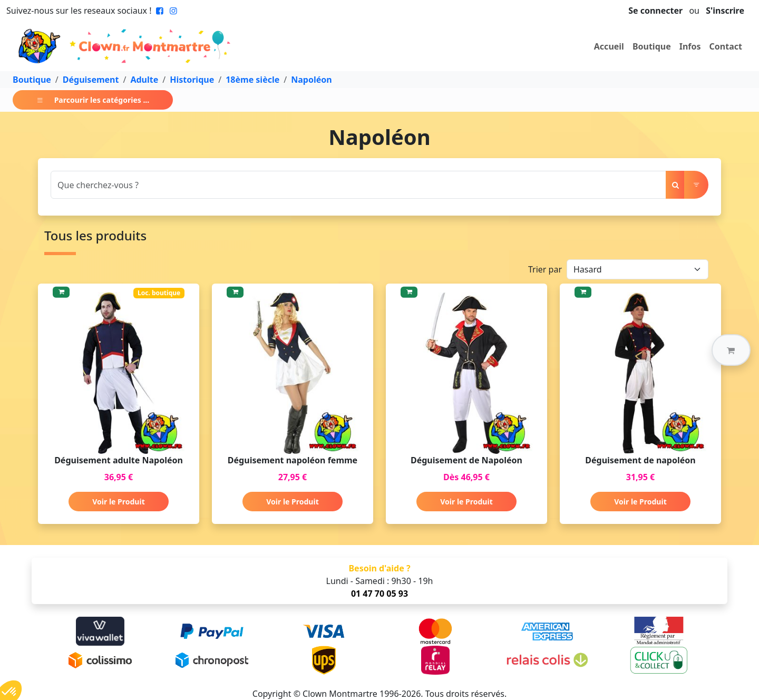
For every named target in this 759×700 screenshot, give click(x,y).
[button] (731, 350)
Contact (726, 46)
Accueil (609, 46)
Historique (192, 80)
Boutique (652, 46)
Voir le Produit (118, 502)
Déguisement (91, 80)
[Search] (358, 185)
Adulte (144, 80)
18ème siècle (252, 80)
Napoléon (311, 80)
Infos (690, 46)
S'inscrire (725, 11)
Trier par (545, 269)
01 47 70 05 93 (379, 594)
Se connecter (655, 11)
